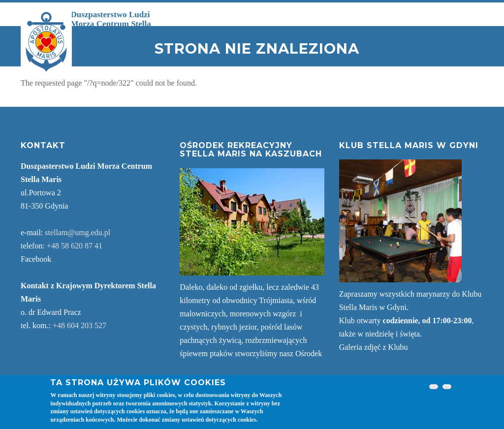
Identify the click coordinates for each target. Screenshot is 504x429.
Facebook (36, 259)
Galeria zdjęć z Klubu (374, 347)
